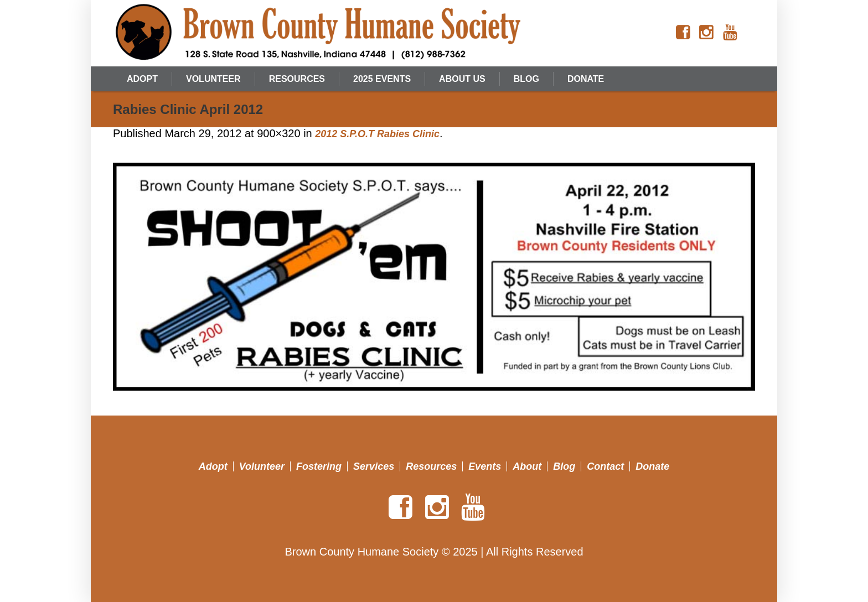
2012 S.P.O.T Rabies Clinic (377, 134)
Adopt (213, 466)
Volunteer (262, 466)
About (527, 466)
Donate (652, 466)
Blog (564, 466)
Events (485, 466)
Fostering (319, 466)
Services (374, 466)
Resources (431, 466)
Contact (605, 466)
